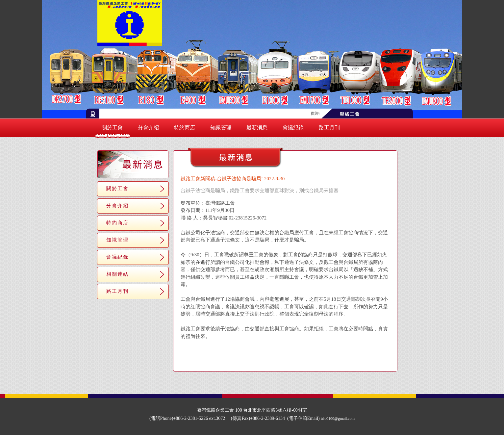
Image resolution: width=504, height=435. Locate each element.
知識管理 (221, 128)
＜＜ (262, 361)
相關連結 (117, 274)
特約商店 (185, 128)
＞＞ (308, 361)
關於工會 (112, 128)
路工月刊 (329, 128)
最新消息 (257, 128)
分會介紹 (148, 128)
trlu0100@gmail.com (338, 419)
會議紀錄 (293, 128)
